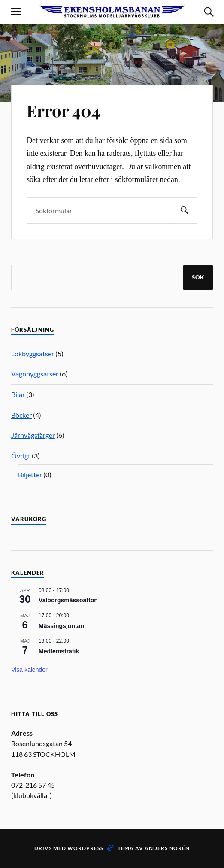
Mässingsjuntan (61, 626)
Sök (198, 277)
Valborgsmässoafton (68, 600)
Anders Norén (167, 848)
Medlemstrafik (59, 651)
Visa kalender (29, 670)
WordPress (85, 848)
